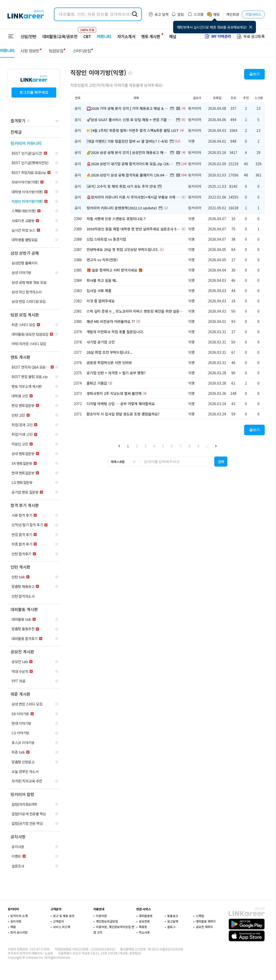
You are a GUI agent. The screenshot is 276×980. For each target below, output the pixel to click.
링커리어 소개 (19, 916)
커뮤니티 (104, 36)
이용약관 (101, 916)
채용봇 (143, 927)
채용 (13, 927)
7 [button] (181, 446)
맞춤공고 (173, 916)
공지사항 (16, 921)
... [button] (207, 446)
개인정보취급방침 (107, 921)
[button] (119, 446)
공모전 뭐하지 (204, 927)
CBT (87, 34)
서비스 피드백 (62, 927)
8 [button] (189, 446)
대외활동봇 (146, 916)
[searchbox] (177, 462)
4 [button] (154, 446)
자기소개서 (126, 36)
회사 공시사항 (19, 932)
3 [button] (146, 446)
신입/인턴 (28, 36)
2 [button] (137, 446)
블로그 (171, 927)
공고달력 (173, 921)
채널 (173, 36)
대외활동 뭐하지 (206, 921)
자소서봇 (144, 932)
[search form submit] (135, 14)
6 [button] (172, 446)
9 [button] (198, 446)
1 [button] (128, 446)
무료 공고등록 (250, 36)
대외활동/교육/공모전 (60, 36)
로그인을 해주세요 (34, 92)
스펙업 (200, 916)
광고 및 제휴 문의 (64, 916)
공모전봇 (144, 921)
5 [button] (163, 446)
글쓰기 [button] (254, 74)
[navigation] (34, 132)
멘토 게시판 (151, 36)
